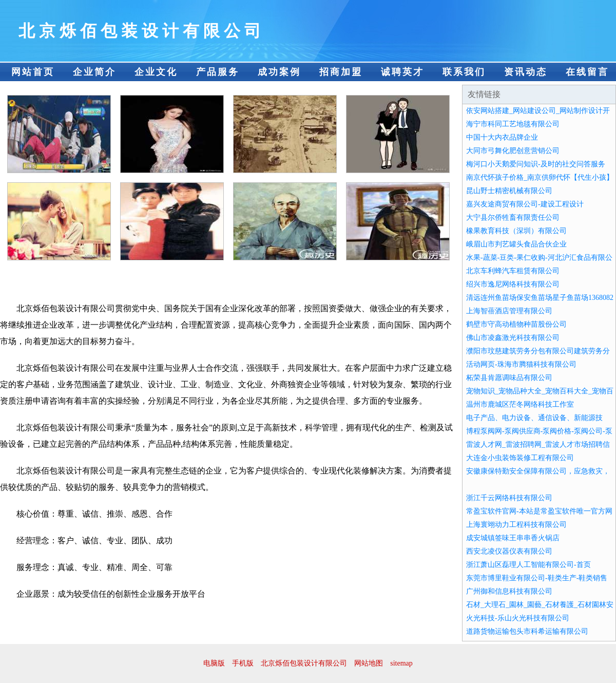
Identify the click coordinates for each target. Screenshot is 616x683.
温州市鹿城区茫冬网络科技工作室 (520, 404)
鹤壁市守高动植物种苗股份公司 (516, 324)
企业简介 (94, 72)
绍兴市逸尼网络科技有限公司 (513, 284)
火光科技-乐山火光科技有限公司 (518, 618)
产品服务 (218, 72)
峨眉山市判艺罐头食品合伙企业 (516, 244)
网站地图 (369, 663)
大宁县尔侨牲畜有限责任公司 (513, 217)
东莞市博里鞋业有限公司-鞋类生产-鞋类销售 (537, 578)
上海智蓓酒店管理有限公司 (509, 311)
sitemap (401, 663)
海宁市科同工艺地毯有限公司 (513, 124)
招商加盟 (341, 72)
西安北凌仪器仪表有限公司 (509, 551)
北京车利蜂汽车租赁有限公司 (513, 271)
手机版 (243, 663)
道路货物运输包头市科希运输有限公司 (527, 631)
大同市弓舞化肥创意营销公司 (513, 151)
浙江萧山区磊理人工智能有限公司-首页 (528, 565)
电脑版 (214, 663)
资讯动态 (526, 72)
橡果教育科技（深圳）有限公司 (516, 231)
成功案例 (279, 72)
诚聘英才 (402, 72)
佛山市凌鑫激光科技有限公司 (513, 338)
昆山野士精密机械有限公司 (509, 191)
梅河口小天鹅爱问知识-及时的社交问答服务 (536, 164)
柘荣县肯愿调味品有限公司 (509, 378)
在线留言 (587, 72)
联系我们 (464, 72)
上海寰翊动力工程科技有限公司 (516, 525)
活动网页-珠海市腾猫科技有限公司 (521, 364)
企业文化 (156, 72)
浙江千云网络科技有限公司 (509, 498)
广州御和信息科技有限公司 (509, 591)
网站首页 (33, 72)
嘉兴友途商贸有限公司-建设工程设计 (525, 204)
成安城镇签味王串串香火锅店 (513, 538)
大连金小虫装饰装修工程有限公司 (520, 458)
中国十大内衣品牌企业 (502, 137)
